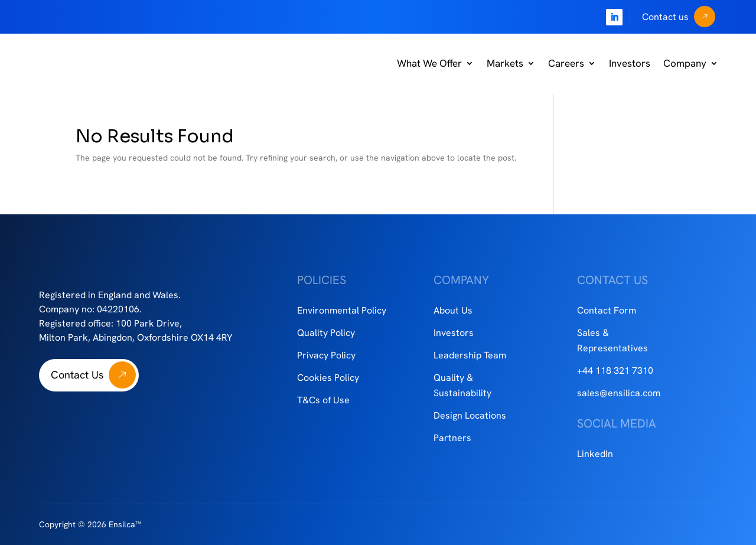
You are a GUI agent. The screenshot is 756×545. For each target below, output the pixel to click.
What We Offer (429, 63)
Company (685, 63)
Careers (566, 63)
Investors (630, 63)
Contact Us (77, 375)
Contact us (665, 17)
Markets (505, 63)
